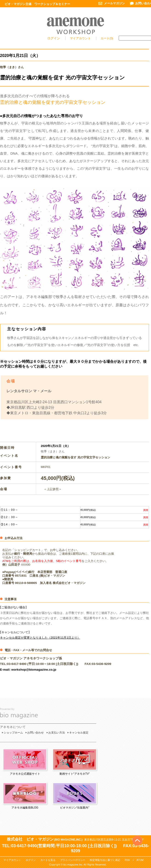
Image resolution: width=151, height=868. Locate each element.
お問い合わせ (36, 733)
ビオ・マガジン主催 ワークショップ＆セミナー (37, 4)
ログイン (54, 38)
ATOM (140, 860)
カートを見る (48, 860)
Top (137, 833)
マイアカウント (81, 38)
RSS (127, 860)
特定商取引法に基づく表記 (105, 860)
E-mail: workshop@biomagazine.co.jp (28, 670)
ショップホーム (13, 733)
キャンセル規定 (79, 733)
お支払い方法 (57, 733)
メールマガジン (114, 3)
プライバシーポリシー (73, 860)
